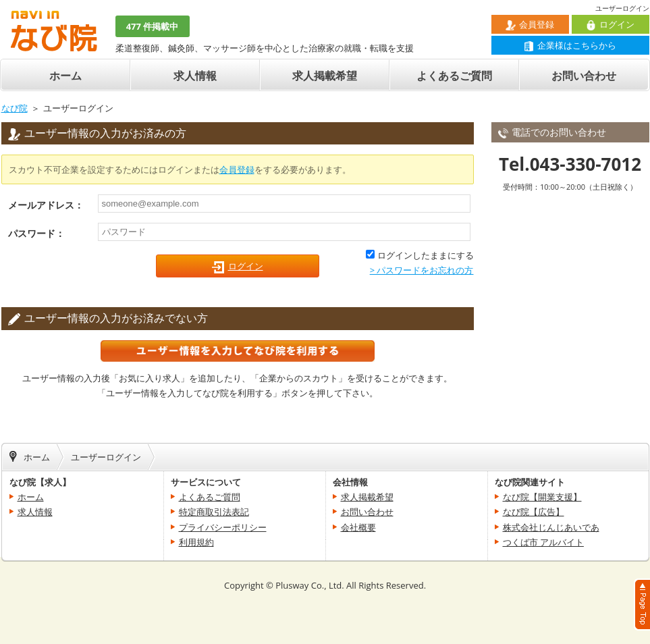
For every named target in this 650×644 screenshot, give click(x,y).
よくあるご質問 (454, 76)
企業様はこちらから (570, 45)
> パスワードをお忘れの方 (422, 270)
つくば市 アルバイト (543, 542)
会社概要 (358, 527)
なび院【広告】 (534, 512)
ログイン (610, 24)
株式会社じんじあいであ (551, 527)
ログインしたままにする (426, 255)
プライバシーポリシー (223, 527)
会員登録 (530, 24)
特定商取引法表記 (214, 512)
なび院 (15, 108)
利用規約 (196, 542)
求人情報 (195, 76)
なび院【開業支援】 (542, 497)
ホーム (65, 76)
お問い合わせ (584, 76)
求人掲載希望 (325, 76)
